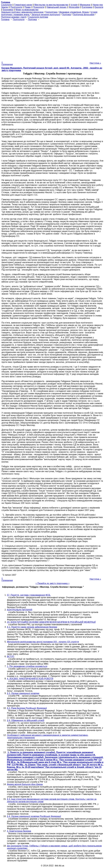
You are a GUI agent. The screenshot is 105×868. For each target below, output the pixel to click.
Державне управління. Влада (74, 12)
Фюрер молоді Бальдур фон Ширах (25, 784)
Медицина (85, 5)
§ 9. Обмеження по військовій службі (26, 720)
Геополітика (51, 12)
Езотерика (87, 7)
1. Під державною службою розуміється (27, 666)
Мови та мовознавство (27, 10)
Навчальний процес (57, 7)
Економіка (8, 10)
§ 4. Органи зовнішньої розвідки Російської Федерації (34, 816)
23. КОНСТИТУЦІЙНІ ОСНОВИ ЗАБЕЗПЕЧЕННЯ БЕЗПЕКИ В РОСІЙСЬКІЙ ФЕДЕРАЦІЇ (51, 622)
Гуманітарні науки (23, 5)
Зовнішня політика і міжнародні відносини (22, 12)
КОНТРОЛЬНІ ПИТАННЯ (20, 610)
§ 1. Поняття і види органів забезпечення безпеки (32, 627)
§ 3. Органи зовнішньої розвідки (23, 693)
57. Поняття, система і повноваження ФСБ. (29, 595)
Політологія (16, 7)
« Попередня (7, 63)
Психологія (39, 7)
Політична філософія (83, 15)
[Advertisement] (52, 40)
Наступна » (95, 63)
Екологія (99, 7)
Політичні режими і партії (14, 17)
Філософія (74, 7)
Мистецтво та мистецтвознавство (51, 5)
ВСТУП (11, 656)
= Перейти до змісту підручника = (53, 583)
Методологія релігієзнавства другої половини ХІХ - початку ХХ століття (43, 642)
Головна (5, 19)
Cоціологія (6, 5)
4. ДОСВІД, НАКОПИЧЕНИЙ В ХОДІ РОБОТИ (30, 679)
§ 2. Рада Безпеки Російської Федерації (27, 708)
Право (28, 7)
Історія (74, 5)
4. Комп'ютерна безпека (19, 831)
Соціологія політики (38, 17)
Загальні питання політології (46, 15)
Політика (66, 15)
